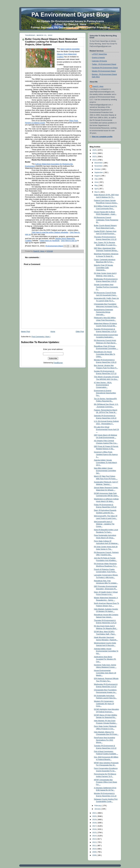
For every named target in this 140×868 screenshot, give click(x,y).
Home (53, 332)
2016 (95, 829)
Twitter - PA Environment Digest (104, 64)
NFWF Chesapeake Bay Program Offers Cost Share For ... (106, 782)
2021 (95, 813)
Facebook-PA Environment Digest (105, 68)
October (98, 169)
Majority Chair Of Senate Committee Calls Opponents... (103, 268)
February (98, 806)
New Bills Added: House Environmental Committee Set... (105, 471)
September (99, 172)
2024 (95, 153)
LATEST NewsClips (99, 54)
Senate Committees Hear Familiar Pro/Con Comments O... (106, 287)
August (97, 176)
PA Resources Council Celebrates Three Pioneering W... (106, 220)
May (96, 185)
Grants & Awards (98, 58)
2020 (95, 816)
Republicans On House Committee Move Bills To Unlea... (105, 354)
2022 (95, 160)
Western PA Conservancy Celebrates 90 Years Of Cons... (104, 704)
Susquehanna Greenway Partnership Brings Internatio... (104, 312)
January (98, 809)
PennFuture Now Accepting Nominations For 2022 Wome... (104, 740)
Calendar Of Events (99, 61)
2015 (95, 833)
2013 (95, 839)
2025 (95, 150)
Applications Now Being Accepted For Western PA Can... (105, 659)
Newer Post (25, 332)
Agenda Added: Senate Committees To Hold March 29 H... (105, 463)
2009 (95, 852)
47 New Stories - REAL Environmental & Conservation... (103, 385)
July (96, 179)
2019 (95, 820)
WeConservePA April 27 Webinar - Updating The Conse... (104, 524)
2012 (95, 842)
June (97, 182)
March (97, 192)
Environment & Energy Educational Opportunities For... (105, 393)
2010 (95, 849)
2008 (95, 855)
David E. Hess (98, 86)
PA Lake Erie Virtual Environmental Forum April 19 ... (106, 429)
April (96, 189)
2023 (95, 157)
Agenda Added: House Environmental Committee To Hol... (106, 651)
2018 (95, 823)
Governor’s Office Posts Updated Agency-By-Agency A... (106, 454)
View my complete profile (102, 137)
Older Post (80, 332)
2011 (95, 846)
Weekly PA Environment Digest (104, 71)
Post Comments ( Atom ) (41, 337)
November (99, 166)
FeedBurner (58, 363)
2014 (95, 836)
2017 (95, 826)
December (99, 163)
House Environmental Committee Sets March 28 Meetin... (105, 673)
